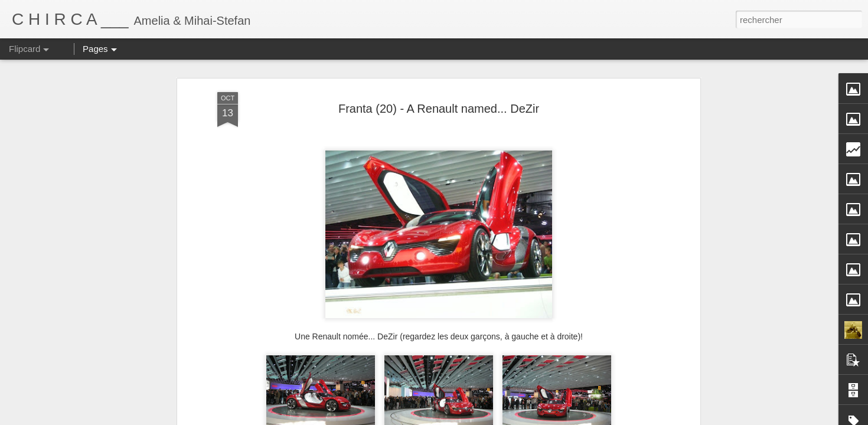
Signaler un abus (557, 419)
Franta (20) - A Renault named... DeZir (439, 85)
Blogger (518, 419)
